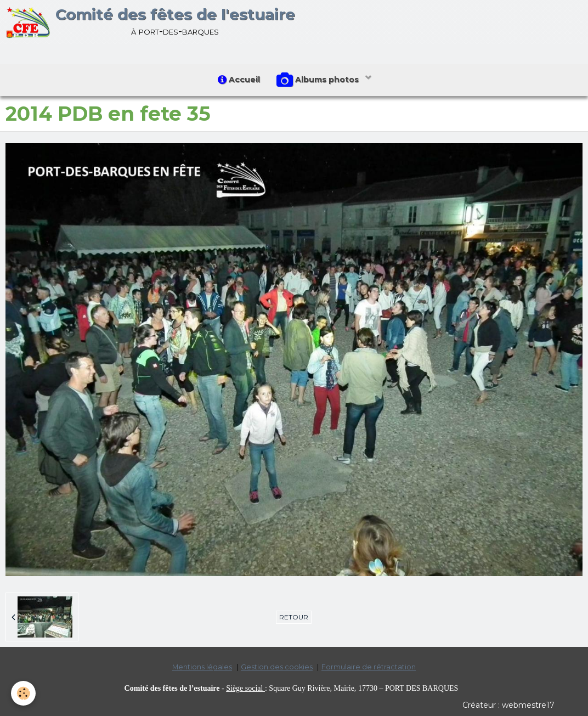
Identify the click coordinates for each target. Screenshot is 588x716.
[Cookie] (23, 693)
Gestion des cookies (277, 667)
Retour (294, 617)
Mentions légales (202, 667)
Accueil (239, 80)
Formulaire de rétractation (369, 667)
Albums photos (319, 80)
